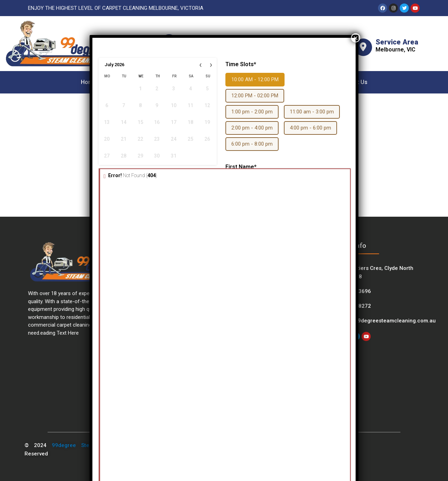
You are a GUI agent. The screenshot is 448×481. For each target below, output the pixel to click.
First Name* (241, 167)
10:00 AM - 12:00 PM (255, 79)
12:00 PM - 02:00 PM (255, 96)
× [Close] (356, 38)
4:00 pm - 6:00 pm (310, 128)
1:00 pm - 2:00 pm (252, 112)
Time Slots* (241, 64)
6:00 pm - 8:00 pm (252, 144)
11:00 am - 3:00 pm (312, 112)
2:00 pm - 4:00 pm (252, 128)
